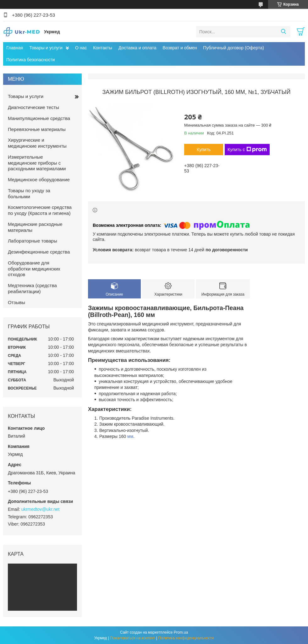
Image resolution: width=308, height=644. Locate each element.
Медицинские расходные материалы (35, 227)
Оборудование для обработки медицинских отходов (34, 269)
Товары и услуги (46, 48)
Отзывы (16, 302)
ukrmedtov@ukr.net (41, 509)
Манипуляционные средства (39, 118)
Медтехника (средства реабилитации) (32, 288)
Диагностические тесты (33, 107)
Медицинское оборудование (39, 180)
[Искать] (283, 32)
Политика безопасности (30, 60)
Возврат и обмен (180, 48)
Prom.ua (181, 632)
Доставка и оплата (137, 48)
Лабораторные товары (33, 241)
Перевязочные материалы (37, 129)
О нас (81, 48)
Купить (204, 150)
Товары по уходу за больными (29, 194)
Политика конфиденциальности (186, 638)
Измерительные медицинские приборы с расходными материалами (37, 163)
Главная (15, 48)
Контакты (102, 48)
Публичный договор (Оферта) (234, 48)
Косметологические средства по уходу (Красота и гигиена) (40, 210)
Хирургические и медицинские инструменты (37, 143)
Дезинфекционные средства (39, 252)
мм (130, 436)
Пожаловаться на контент (132, 638)
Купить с (247, 150)
